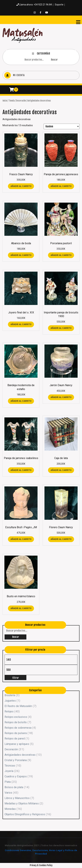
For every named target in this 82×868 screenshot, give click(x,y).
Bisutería (10, 695)
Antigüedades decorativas (20, 755)
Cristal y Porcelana (16, 760)
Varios (8, 793)
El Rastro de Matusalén (18, 706)
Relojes (9, 711)
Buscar (54, 60)
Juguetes (10, 701)
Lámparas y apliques (17, 744)
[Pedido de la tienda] (62, 126)
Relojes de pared (15, 739)
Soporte (59, 5)
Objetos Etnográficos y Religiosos (25, 814)
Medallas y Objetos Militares (22, 803)
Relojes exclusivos (16, 717)
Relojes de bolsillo (16, 722)
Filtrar (16, 678)
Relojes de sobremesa (18, 728)
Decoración (21, 101)
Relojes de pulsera (16, 733)
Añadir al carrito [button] (21, 186)
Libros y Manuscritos (17, 798)
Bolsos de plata (14, 787)
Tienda (12, 101)
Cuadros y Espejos (16, 776)
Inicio (5, 101)
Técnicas (10, 766)
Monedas (10, 809)
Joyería (9, 771)
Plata (8, 782)
